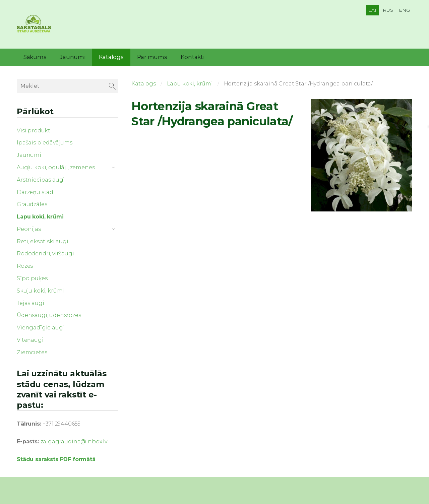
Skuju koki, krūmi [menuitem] (40, 291)
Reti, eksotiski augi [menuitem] (43, 241)
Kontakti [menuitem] (193, 57)
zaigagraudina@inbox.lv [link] (74, 442)
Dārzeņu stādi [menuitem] (36, 192)
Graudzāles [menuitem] (32, 204)
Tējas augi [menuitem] (30, 303)
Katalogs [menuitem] (111, 57)
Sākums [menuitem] (35, 57)
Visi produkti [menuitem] (34, 131)
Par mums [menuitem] (152, 57)
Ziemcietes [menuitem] (32, 352)
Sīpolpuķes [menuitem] (32, 278)
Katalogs (144, 84)
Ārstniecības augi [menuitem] (41, 180)
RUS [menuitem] (388, 10)
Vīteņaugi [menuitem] (30, 340)
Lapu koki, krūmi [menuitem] (40, 217)
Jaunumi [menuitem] (72, 57)
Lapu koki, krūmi (190, 84)
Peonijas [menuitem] (29, 229)
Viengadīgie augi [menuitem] (41, 328)
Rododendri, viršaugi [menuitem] (45, 254)
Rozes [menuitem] (25, 266)
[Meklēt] (67, 86)
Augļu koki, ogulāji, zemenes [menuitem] (56, 167)
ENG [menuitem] (404, 10)
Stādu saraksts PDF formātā (56, 459)
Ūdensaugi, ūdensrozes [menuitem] (49, 315)
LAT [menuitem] (373, 10)
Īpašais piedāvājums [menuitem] (45, 143)
